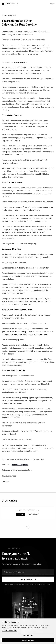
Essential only (28, 635)
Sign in (21, 514)
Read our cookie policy (9, 630)
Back (51, 4)
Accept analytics (28, 640)
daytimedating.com (20, 465)
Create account (33, 514)
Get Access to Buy (28, 579)
